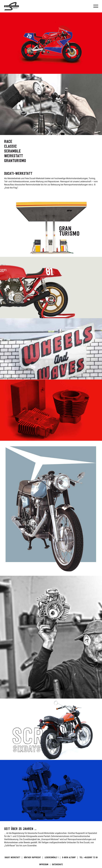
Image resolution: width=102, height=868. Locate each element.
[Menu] (96, 6)
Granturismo (15, 161)
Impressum (44, 865)
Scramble (12, 151)
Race (8, 141)
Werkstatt (14, 156)
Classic (10, 146)
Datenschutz (57, 865)
